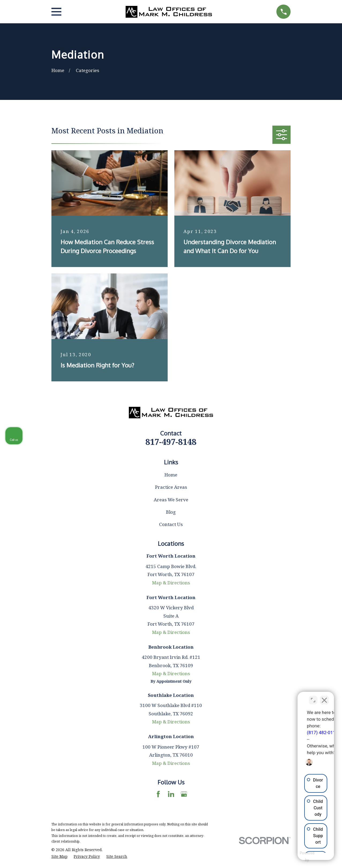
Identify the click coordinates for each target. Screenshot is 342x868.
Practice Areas (171, 487)
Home (171, 475)
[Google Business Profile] (184, 794)
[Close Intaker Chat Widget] (324, 697)
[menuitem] (59, 856)
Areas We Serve (171, 500)
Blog (171, 512)
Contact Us (171, 524)
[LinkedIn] (171, 794)
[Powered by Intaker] (296, 857)
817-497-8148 (171, 442)
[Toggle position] (313, 697)
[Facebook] (158, 794)
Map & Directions (171, 583)
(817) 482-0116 (262, 729)
